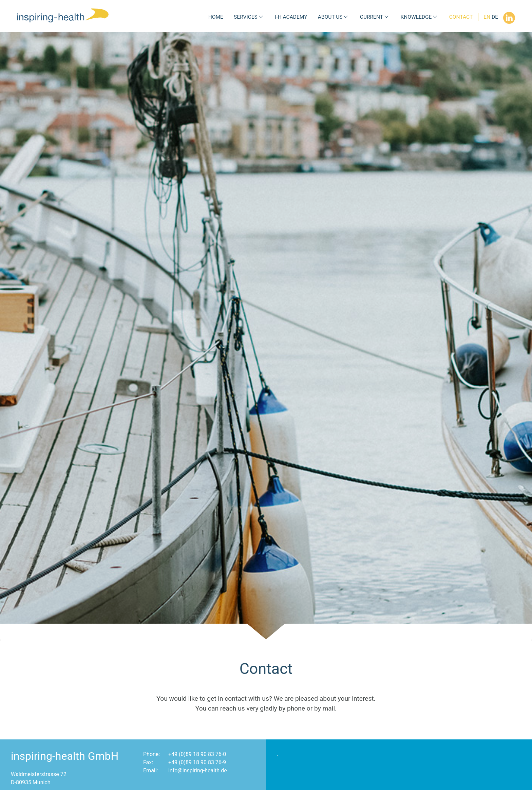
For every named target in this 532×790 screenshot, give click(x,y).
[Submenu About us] (346, 17)
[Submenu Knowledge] (435, 17)
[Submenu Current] (386, 17)
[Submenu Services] (261, 17)
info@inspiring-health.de (198, 770)
